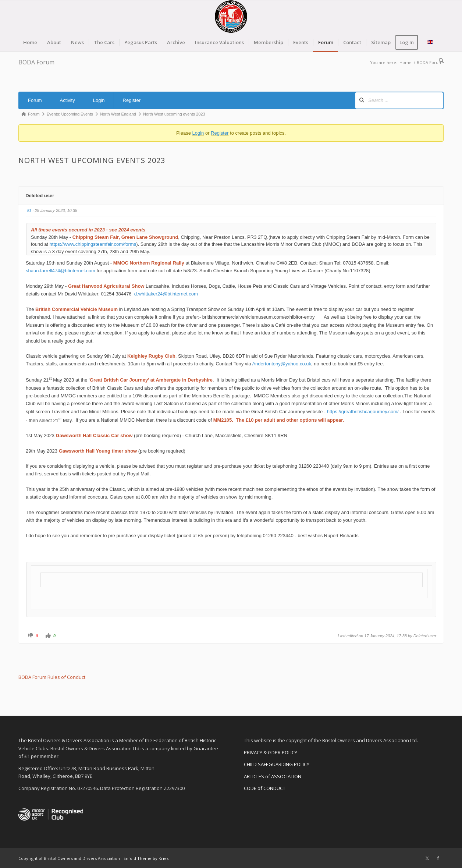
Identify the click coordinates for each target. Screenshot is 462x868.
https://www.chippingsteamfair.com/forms (93, 244)
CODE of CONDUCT (265, 788)
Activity (67, 100)
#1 (29, 210)
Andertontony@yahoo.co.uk (282, 364)
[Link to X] (427, 858)
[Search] (439, 61)
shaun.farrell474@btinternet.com (61, 271)
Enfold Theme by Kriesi (147, 858)
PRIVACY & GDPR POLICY (271, 752)
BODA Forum (36, 62)
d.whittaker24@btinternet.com (166, 294)
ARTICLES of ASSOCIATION (273, 776)
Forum (35, 100)
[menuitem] (30, 42)
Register (132, 100)
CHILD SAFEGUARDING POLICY (277, 764)
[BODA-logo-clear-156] (231, 17)
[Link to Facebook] (438, 858)
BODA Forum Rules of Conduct (52, 677)
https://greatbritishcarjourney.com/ (363, 412)
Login (99, 100)
